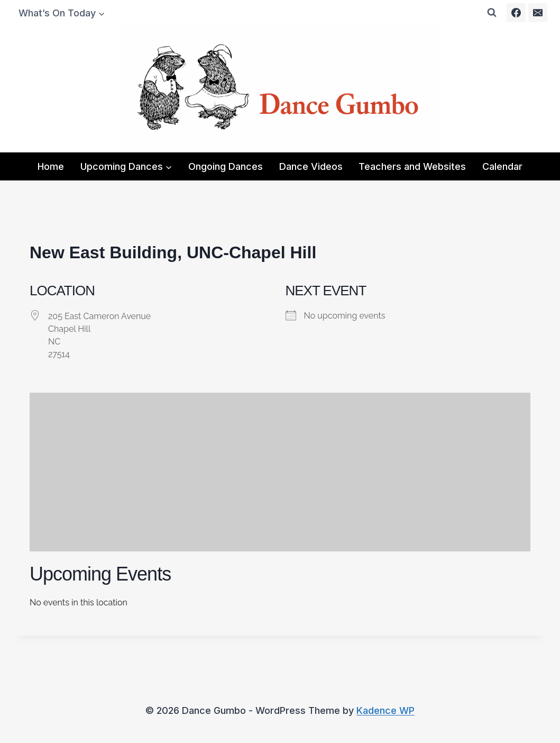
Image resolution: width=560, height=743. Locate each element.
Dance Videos (311, 166)
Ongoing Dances (226, 166)
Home (51, 166)
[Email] (538, 13)
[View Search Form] (492, 13)
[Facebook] (516, 13)
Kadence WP (385, 710)
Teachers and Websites (412, 166)
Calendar (502, 166)
